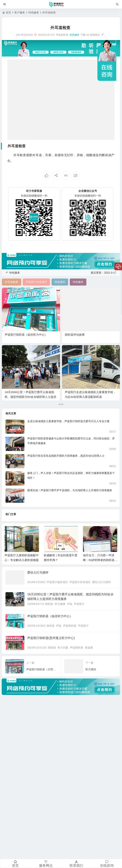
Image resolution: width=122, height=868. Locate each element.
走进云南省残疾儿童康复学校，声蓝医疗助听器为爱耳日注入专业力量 (68, 421)
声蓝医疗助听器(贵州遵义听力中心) (51, 638)
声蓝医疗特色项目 (80, 582)
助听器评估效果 (75, 335)
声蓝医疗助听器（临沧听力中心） (26, 335)
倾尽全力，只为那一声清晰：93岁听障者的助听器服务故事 (100, 560)
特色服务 (34, 13)
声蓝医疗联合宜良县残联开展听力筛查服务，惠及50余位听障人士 (66, 456)
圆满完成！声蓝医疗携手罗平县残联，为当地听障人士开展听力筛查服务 (70, 490)
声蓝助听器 (70, 626)
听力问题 (63, 648)
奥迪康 (89, 648)
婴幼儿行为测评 (38, 573)
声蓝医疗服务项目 (57, 582)
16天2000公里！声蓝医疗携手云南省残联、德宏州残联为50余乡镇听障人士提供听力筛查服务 (30, 397)
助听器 (49, 604)
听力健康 (60, 604)
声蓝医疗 (79, 604)
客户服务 (20, 13)
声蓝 (70, 604)
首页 (8, 13)
